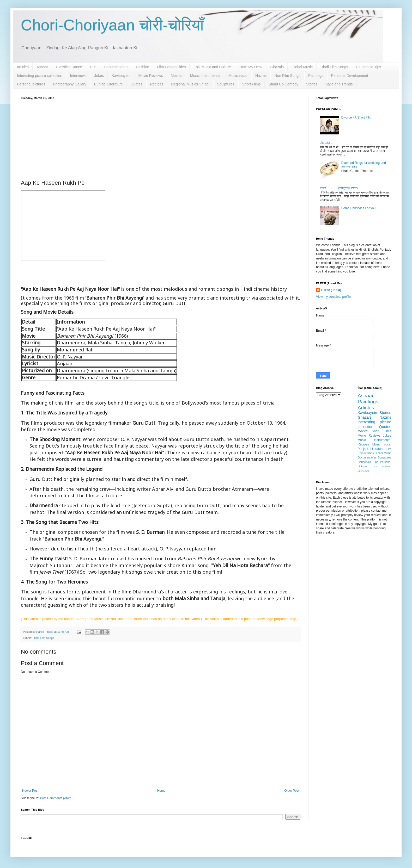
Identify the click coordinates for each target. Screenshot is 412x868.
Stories (312, 84)
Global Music (302, 67)
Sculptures (226, 84)
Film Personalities (171, 67)
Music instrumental (205, 76)
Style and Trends (339, 84)
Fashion (143, 67)
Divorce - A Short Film (356, 117)
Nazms (261, 76)
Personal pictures (31, 84)
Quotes (137, 84)
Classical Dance (69, 67)
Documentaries (116, 67)
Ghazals (277, 67)
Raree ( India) (331, 290)
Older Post (292, 791)
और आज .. (326, 143)
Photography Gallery (70, 84)
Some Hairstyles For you (358, 208)
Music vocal (238, 76)
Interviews (78, 76)
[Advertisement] (161, 139)
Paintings (316, 76)
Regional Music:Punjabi (190, 84)
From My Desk (251, 67)
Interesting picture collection (40, 76)
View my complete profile (333, 297)
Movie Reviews (151, 76)
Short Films (252, 84)
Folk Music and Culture (212, 67)
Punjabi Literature (108, 84)
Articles (23, 67)
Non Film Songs (287, 76)
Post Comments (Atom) (56, 798)
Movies (177, 76)
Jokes (99, 76)
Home (161, 791)
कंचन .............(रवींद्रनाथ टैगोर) (339, 188)
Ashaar (42, 67)
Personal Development (350, 76)
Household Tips (369, 67)
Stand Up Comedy (283, 84)
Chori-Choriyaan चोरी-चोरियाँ (112, 25)
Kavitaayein (121, 76)
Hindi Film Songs (334, 67)
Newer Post (30, 791)
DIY (93, 67)
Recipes (157, 84)
